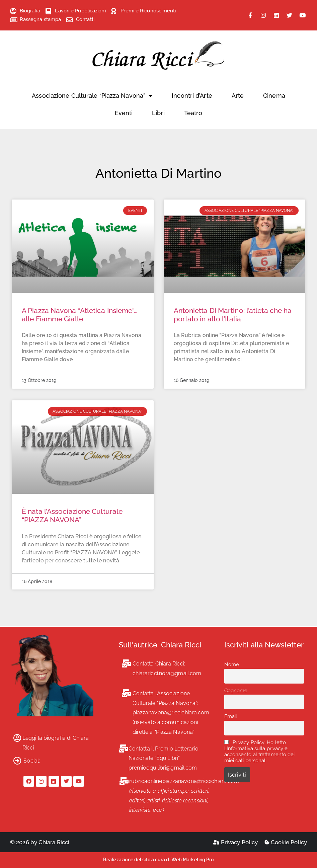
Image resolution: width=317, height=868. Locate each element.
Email (231, 716)
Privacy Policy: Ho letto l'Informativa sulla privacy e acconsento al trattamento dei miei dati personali (260, 752)
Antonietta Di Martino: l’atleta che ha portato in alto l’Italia (233, 315)
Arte (238, 96)
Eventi (124, 113)
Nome (232, 664)
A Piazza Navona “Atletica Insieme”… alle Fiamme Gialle (80, 315)
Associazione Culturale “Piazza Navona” (92, 96)
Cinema (274, 96)
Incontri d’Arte (192, 96)
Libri (158, 113)
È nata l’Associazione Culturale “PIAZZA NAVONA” (72, 516)
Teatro (193, 113)
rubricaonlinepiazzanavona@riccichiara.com (184, 781)
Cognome (236, 691)
